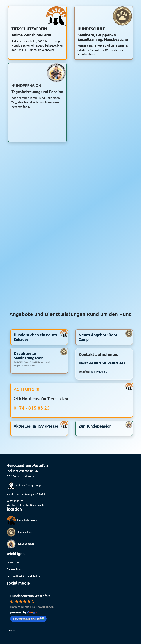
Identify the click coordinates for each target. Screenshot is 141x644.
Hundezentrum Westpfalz (30, 596)
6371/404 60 (99, 380)
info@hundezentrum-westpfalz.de (102, 372)
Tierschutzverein (22, 520)
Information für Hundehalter (23, 576)
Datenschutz (14, 569)
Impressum (13, 562)
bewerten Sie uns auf (28, 618)
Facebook (12, 630)
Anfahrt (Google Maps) (25, 485)
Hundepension (20, 544)
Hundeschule (19, 532)
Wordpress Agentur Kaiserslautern (27, 505)
